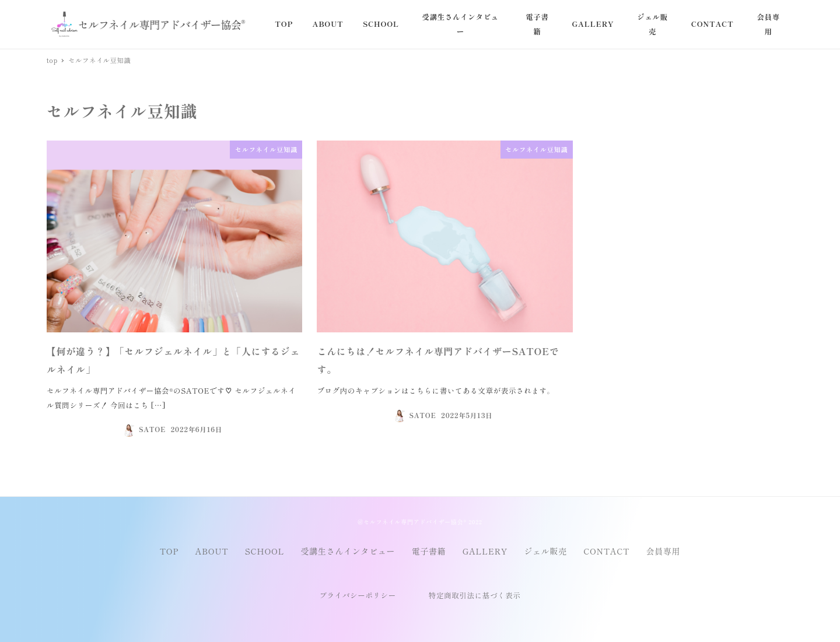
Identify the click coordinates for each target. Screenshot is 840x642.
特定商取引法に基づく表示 (475, 595)
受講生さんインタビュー (348, 551)
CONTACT (606, 551)
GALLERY (485, 551)
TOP (169, 551)
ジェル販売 (545, 551)
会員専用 (663, 551)
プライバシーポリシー (357, 595)
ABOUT (212, 551)
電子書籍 (429, 551)
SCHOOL (265, 551)
